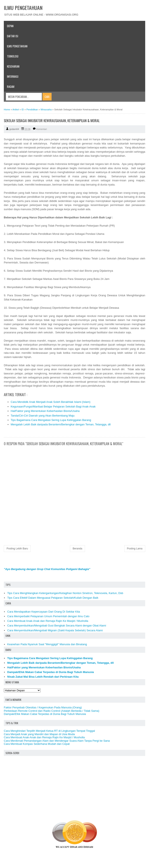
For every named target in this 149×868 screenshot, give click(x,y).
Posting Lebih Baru (17, 549)
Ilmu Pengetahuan (17, 46)
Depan (10, 26)
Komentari (42, 129)
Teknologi (13, 56)
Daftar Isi (13, 36)
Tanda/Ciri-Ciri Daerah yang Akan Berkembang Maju (43, 416)
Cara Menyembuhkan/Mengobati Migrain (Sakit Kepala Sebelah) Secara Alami (55, 630)
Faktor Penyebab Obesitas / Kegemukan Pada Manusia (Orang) (43, 707)
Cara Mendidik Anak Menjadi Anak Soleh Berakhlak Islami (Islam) (51, 402)
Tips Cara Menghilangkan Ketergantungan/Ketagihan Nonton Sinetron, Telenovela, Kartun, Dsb (65, 593)
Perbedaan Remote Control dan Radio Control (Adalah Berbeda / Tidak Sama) (52, 711)
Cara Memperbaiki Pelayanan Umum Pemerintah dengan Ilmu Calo (48, 616)
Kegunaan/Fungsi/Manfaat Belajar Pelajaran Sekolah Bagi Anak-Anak (53, 407)
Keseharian (13, 66)
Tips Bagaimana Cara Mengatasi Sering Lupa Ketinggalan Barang (51, 420)
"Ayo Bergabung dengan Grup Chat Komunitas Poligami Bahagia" (47, 569)
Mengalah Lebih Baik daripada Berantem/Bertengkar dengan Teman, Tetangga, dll (61, 424)
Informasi (13, 76)
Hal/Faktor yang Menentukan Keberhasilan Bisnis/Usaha (45, 411)
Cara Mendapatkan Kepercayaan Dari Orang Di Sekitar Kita (44, 612)
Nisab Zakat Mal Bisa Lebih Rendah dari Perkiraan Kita (43, 677)
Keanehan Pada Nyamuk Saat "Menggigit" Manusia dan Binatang (47, 644)
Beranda (77, 549)
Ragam (11, 87)
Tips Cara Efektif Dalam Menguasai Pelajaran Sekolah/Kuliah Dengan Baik (53, 598)
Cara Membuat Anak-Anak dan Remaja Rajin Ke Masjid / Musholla (48, 621)
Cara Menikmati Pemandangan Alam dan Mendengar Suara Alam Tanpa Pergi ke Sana (57, 741)
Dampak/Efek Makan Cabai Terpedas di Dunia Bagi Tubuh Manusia (51, 672)
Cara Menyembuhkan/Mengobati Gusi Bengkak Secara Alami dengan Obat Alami (57, 626)
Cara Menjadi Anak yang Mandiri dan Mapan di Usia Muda (39, 734)
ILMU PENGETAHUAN (23, 8)
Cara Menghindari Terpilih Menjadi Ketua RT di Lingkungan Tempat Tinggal (49, 731)
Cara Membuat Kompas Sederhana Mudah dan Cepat (37, 744)
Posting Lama (135, 549)
